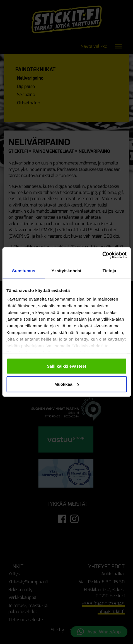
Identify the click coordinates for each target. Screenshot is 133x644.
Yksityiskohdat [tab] (66, 270)
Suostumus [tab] (24, 270)
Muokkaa (67, 384)
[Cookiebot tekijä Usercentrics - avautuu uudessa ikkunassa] (102, 255)
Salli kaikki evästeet (66, 366)
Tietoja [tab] (109, 270)
